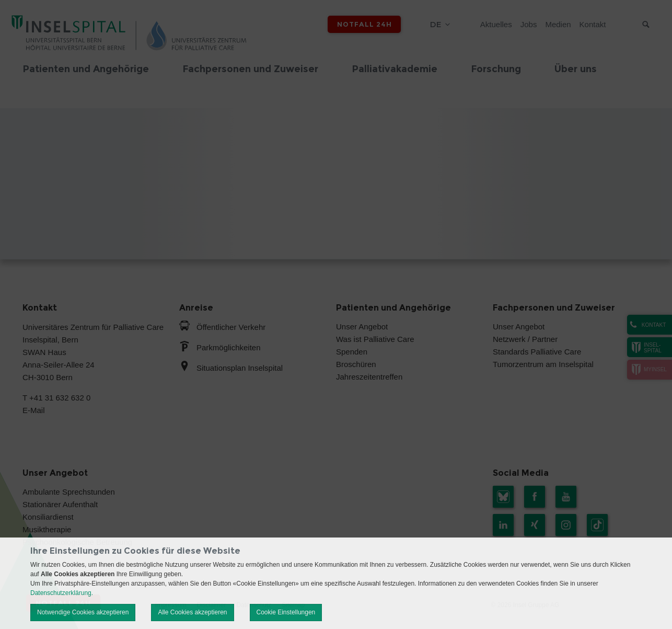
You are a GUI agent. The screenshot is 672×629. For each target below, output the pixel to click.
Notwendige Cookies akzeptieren (83, 612)
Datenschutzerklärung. (62, 593)
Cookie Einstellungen (286, 612)
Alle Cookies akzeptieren (192, 612)
